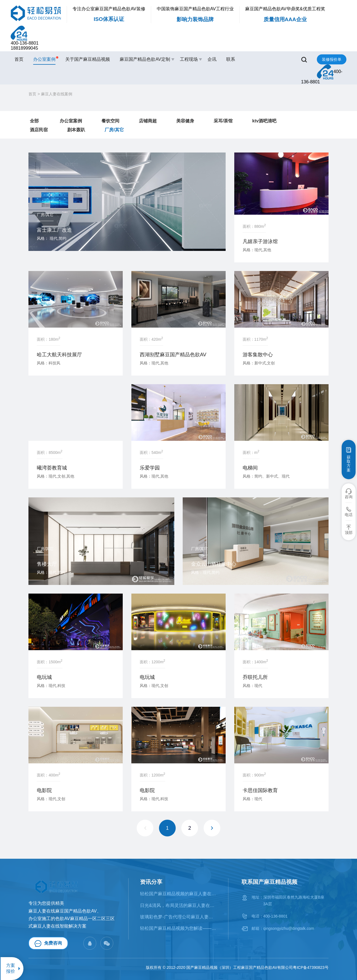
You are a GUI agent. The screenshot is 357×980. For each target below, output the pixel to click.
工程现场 (189, 59)
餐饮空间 (110, 121)
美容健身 (185, 121)
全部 (34, 121)
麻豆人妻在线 (46, 926)
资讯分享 (151, 882)
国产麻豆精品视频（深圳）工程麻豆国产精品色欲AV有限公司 (240, 967)
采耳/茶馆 (223, 121)
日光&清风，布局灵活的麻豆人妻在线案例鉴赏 (179, 905)
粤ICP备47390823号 (311, 967)
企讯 (212, 59)
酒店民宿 (39, 130)
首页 (19, 59)
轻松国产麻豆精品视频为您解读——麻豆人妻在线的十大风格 (179, 928)
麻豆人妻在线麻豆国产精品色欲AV (62, 911)
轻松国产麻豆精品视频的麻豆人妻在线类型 (179, 894)
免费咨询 (48, 943)
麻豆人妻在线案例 (57, 94)
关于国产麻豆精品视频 (88, 59)
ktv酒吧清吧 (264, 121)
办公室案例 (44, 59)
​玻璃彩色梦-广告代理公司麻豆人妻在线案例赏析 (179, 917)
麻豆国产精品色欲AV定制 (145, 59)
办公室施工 (40, 919)
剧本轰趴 (76, 130)
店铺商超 (148, 121)
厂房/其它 (114, 130)
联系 (231, 59)
